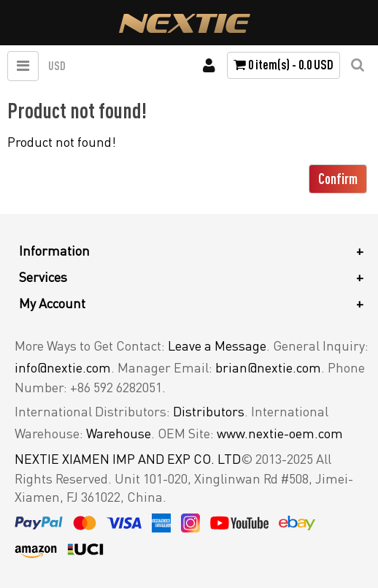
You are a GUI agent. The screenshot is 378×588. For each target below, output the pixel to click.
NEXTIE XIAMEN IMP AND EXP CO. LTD (128, 459)
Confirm (338, 179)
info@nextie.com (63, 367)
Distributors (209, 411)
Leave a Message (217, 345)
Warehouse (119, 433)
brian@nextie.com (268, 367)
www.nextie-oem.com (280, 433)
